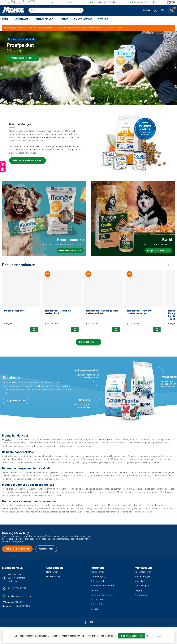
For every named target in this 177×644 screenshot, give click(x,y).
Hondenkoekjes (98, 512)
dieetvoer (79, 443)
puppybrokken (162, 456)
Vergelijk (139, 590)
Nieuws (64, 19)
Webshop (103, 19)
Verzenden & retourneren (102, 586)
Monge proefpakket (15, 311)
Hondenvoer (21, 19)
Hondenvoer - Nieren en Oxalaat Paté (58, 312)
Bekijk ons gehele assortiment (27, 160)
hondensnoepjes (114, 512)
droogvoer (61, 443)
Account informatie (144, 572)
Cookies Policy (97, 604)
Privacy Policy (97, 600)
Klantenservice (83, 19)
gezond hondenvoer (90, 472)
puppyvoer (156, 443)
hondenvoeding (17, 443)
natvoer (70, 443)
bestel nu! (72, 28)
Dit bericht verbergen (132, 636)
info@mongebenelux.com (20, 596)
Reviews (94, 590)
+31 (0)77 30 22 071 (17, 588)
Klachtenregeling (98, 576)
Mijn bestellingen (143, 576)
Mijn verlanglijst (142, 586)
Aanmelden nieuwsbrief (17, 549)
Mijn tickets (140, 581)
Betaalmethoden (98, 581)
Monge (8, 440)
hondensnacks (94, 443)
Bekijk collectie (89, 342)
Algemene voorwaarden (102, 595)
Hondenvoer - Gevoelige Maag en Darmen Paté (102, 312)
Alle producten (142, 595)
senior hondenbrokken (16, 459)
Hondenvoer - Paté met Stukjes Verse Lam (140, 312)
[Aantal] (27, 330)
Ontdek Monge (44, 19)
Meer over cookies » (154, 636)
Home (5, 19)
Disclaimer (95, 609)
